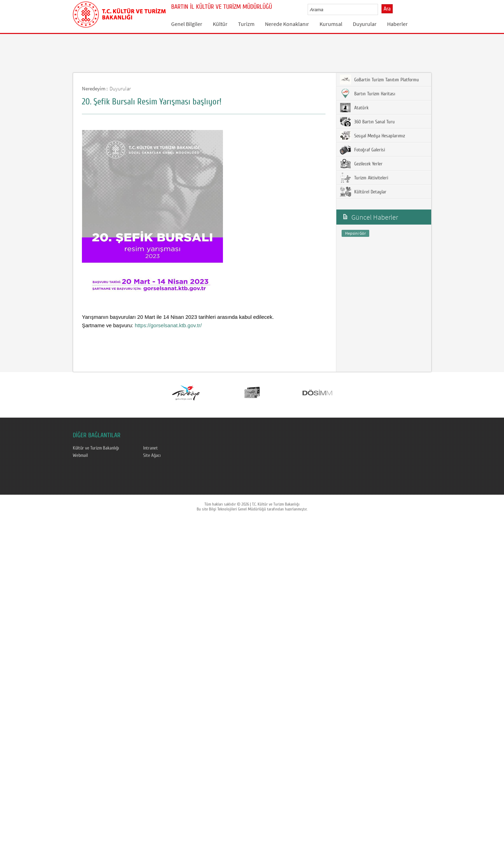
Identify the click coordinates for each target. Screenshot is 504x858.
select (380, 9)
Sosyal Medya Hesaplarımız (372, 136)
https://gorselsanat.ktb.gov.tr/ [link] (168, 325)
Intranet (150, 448)
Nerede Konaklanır (287, 24)
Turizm (246, 24)
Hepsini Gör (355, 233)
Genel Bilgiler (187, 24)
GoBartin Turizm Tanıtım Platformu (379, 80)
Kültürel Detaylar (363, 192)
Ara (387, 9)
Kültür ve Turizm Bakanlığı (96, 448)
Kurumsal (331, 24)
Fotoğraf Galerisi (362, 150)
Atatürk (354, 108)
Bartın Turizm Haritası (367, 94)
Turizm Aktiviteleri (364, 178)
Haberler (397, 24)
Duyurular (365, 24)
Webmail (80, 455)
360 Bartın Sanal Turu (367, 122)
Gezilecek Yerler (361, 164)
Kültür (220, 24)
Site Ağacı (152, 455)
